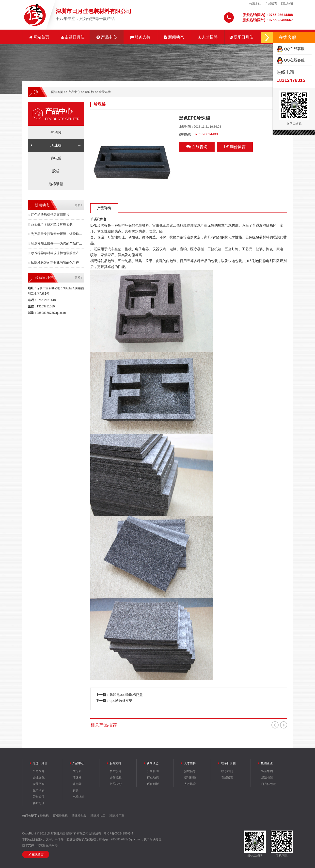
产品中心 (107, 37)
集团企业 (267, 763)
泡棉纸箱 (56, 184)
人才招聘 (208, 37)
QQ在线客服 (291, 49)
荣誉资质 (39, 797)
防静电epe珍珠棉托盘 (126, 695)
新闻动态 (174, 37)
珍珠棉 (89, 92)
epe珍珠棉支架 (121, 701)
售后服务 (116, 771)
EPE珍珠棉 (60, 816)
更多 (78, 205)
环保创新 (153, 784)
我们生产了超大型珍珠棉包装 (52, 224)
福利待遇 (190, 778)
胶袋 (56, 171)
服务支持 (140, 37)
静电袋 (56, 158)
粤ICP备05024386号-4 (118, 833)
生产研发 (39, 790)
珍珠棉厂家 (117, 816)
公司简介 (39, 771)
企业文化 (39, 778)
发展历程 (39, 784)
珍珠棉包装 (79, 816)
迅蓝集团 (267, 771)
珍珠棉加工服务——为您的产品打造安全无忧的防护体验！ (57, 243)
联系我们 (227, 771)
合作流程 (116, 778)
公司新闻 (153, 771)
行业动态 (153, 778)
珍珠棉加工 (98, 816)
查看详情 (105, 92)
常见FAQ (116, 784)
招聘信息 (190, 771)
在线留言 (271, 4)
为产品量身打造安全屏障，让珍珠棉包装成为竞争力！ (57, 234)
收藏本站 (255, 4)
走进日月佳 (73, 37)
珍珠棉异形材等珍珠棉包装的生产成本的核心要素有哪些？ (57, 253)
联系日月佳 (241, 37)
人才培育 (190, 784)
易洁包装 (267, 778)
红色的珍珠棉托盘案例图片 (50, 215)
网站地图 (287, 4)
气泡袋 (56, 133)
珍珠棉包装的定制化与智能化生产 (55, 263)
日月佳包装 (268, 784)
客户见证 (39, 803)
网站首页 (39, 37)
